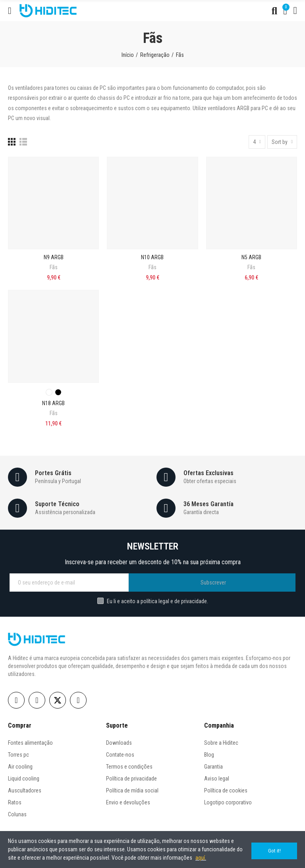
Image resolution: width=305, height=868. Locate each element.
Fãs (54, 267)
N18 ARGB (53, 403)
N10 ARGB (152, 257)
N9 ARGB (54, 257)
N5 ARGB (251, 257)
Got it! (274, 850)
